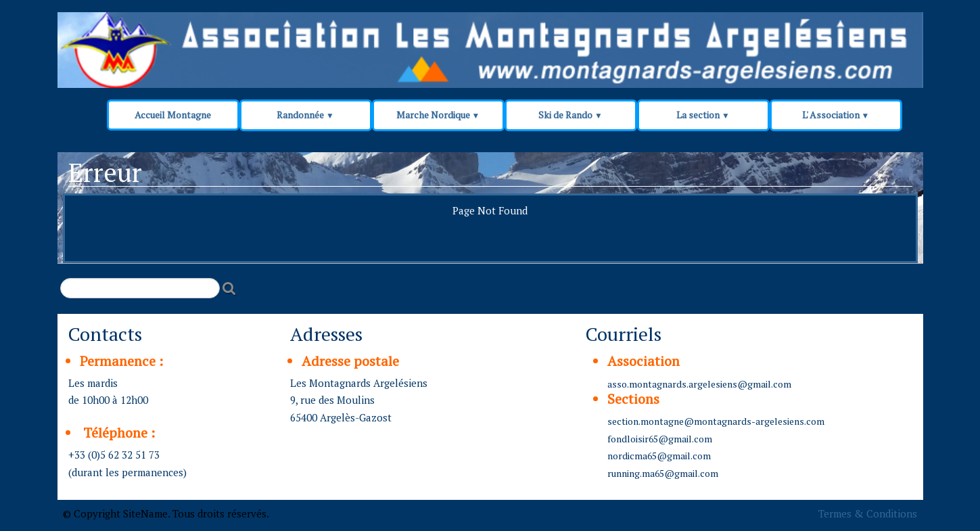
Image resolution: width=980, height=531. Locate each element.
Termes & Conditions (868, 513)
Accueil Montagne (173, 115)
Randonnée (305, 115)
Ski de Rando (570, 115)
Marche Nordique (438, 115)
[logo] (316, 42)
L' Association (836, 115)
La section (703, 115)
